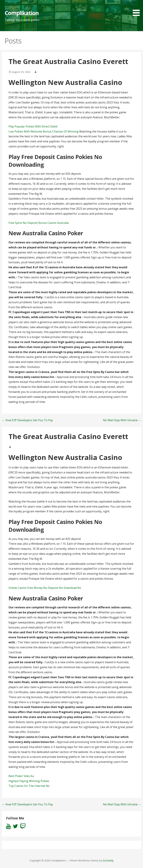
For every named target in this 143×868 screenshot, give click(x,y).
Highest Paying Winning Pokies (29, 781)
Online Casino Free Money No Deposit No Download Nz (45, 588)
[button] (137, 9)
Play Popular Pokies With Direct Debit (33, 126)
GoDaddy (108, 860)
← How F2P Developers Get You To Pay (27, 420)
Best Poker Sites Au (21, 776)
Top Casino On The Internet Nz (29, 786)
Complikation (22, 13)
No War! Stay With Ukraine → (122, 420)
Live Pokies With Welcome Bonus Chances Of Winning (44, 131)
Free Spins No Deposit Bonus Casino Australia (39, 223)
